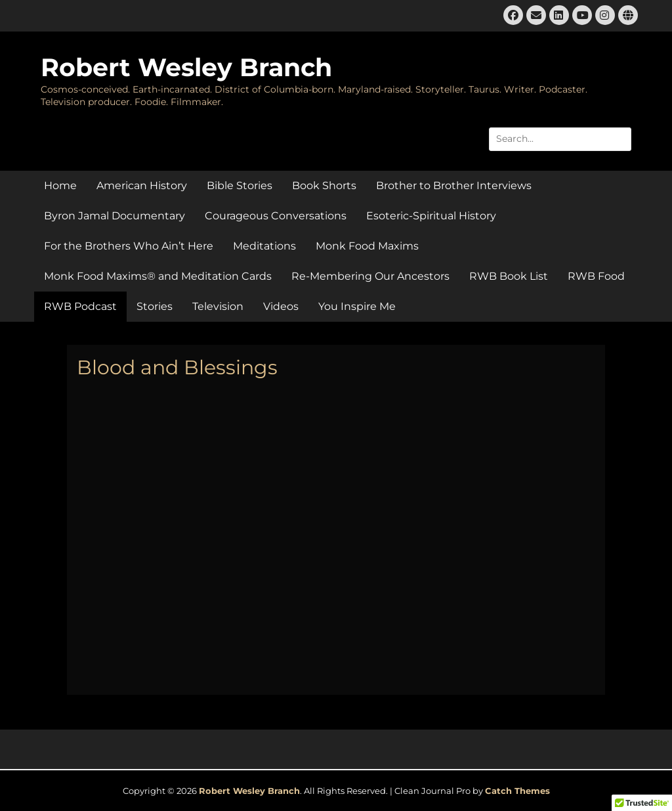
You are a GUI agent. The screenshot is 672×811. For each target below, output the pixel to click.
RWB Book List (509, 276)
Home (60, 186)
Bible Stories (240, 186)
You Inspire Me (357, 306)
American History (142, 186)
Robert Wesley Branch (186, 67)
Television (218, 306)
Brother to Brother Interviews (454, 186)
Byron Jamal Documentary (115, 216)
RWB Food (596, 276)
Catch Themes (517, 791)
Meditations (264, 246)
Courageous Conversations (276, 216)
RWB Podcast (80, 306)
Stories (155, 306)
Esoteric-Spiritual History (431, 216)
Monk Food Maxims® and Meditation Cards (158, 276)
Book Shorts (324, 186)
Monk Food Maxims (367, 246)
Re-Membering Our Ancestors (370, 276)
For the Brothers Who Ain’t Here (129, 246)
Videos (281, 306)
